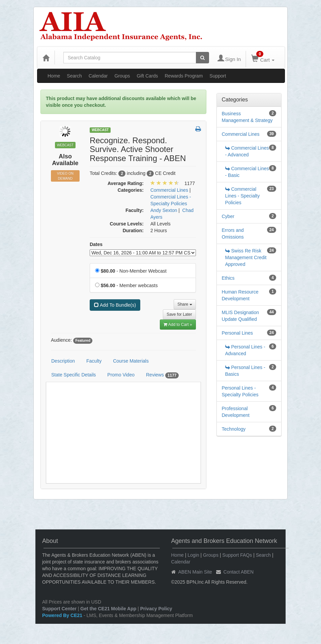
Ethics (228, 278)
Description (63, 361)
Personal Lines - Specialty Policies (240, 391)
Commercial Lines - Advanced (247, 151)
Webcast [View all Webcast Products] (100, 130)
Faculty (94, 361)
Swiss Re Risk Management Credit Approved (246, 257)
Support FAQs (237, 555)
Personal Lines (238, 333)
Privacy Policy (156, 609)
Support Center (59, 609)
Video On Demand (65, 176)
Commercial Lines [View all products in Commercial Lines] (169, 190)
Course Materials (131, 361)
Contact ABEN (239, 572)
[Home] (46, 58)
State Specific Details (74, 375)
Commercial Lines (241, 134)
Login (193, 555)
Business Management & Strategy (247, 117)
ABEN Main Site (195, 572)
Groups (122, 76)
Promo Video (121, 375)
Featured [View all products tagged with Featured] (83, 340)
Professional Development (236, 412)
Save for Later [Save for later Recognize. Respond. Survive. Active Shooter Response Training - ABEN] (179, 314)
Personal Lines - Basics (245, 371)
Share (185, 304)
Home (54, 76)
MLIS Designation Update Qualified (241, 316)
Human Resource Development (240, 295)
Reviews (163, 375)
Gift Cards (147, 76)
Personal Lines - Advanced (245, 350)
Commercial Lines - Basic (247, 172)
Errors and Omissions (233, 234)
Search (74, 76)
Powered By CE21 (63, 615)
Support (218, 76)
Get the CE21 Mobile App (108, 609)
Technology (234, 429)
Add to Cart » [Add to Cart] (178, 325)
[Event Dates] (143, 253)
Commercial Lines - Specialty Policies (243, 196)
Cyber (228, 216)
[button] (198, 129)
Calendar (98, 76)
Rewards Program (184, 76)
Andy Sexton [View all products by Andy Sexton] (164, 210)
